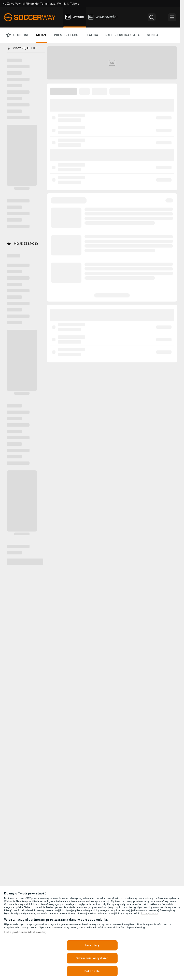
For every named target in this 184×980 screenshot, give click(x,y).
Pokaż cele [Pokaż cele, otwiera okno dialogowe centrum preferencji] (92, 971)
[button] (152, 17)
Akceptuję (92, 945)
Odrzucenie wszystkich (92, 958)
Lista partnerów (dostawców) (25, 932)
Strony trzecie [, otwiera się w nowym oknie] (150, 914)
